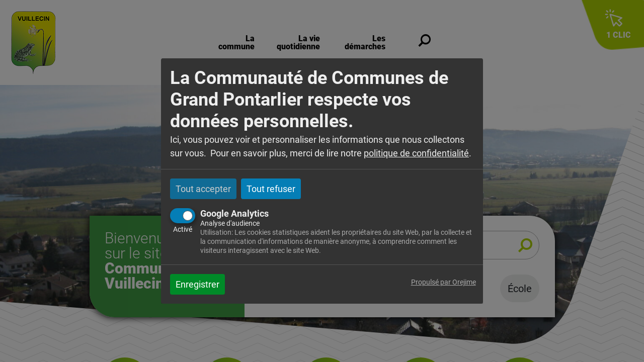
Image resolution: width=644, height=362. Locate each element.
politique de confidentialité (416, 153)
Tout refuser (271, 189)
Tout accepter (203, 189)
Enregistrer (197, 284)
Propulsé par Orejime (444, 282)
